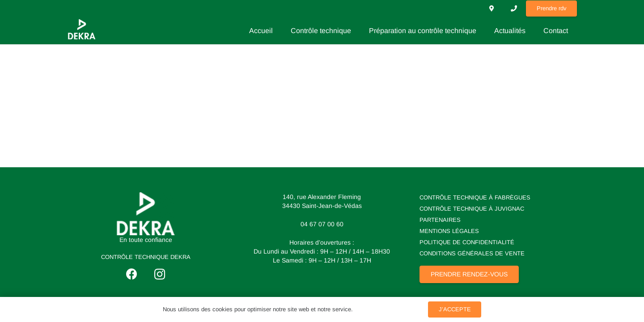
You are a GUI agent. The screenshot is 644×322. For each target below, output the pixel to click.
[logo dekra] (146, 214)
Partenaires (440, 220)
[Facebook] (132, 274)
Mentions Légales (449, 231)
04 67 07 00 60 (322, 224)
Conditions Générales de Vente (472, 253)
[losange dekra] (82, 29)
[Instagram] (160, 274)
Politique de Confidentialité (467, 242)
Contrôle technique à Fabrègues (475, 197)
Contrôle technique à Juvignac (472, 209)
